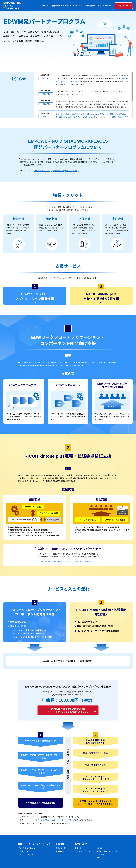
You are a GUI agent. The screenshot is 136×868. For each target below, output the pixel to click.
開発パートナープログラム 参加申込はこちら (68, 711)
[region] (86, 95)
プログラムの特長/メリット (28, 848)
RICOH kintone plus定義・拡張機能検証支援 (101, 297)
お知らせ (45, 6)
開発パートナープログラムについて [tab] (66, 6)
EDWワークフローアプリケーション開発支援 (35, 297)
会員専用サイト (61, 851)
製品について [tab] (103, 6)
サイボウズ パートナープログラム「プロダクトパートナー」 (46, 820)
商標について (101, 858)
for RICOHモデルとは (83, 851)
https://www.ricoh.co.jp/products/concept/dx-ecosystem (55, 171)
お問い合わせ (123, 6)
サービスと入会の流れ (26, 854)
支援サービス (23, 851)
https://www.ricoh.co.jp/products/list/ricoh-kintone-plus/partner (67, 561)
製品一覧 (78, 848)
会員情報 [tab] (89, 6)
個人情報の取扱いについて (106, 851)
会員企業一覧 (61, 848)
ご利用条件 (100, 854)
